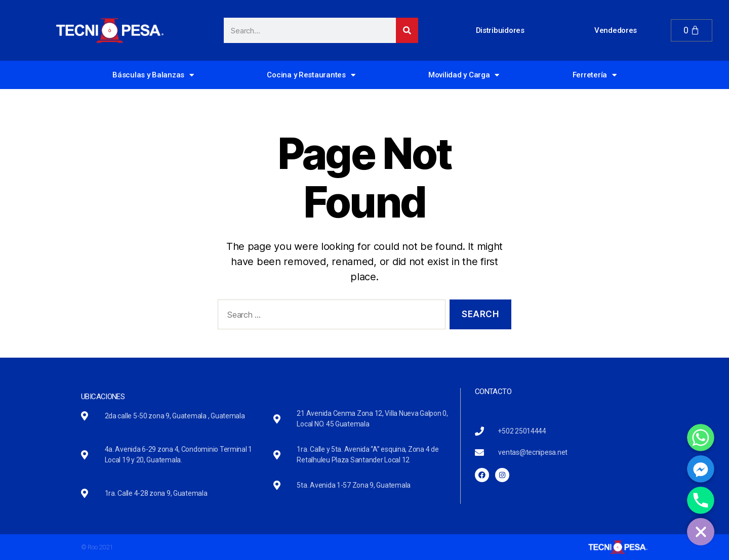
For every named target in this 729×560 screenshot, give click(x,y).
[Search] (407, 30)
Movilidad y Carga (464, 75)
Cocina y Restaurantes (311, 75)
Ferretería (595, 75)
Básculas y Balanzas (153, 75)
